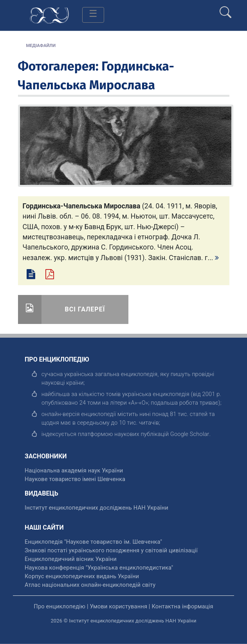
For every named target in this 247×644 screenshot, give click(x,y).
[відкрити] (190, 434)
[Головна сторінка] (49, 15)
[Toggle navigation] (93, 15)
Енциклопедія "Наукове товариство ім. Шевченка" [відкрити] (93, 542)
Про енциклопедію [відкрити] (59, 606)
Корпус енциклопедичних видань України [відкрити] (82, 576)
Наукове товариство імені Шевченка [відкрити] (75, 479)
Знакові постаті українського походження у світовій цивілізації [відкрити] (111, 550)
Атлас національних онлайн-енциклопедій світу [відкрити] (90, 585)
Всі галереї (85, 309)
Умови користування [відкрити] (118, 606)
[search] (225, 9)
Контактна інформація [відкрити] (182, 606)
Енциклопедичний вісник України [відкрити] (71, 559)
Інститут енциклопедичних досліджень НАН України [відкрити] (96, 508)
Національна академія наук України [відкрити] (74, 470)
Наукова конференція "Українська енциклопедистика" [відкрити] (99, 568)
